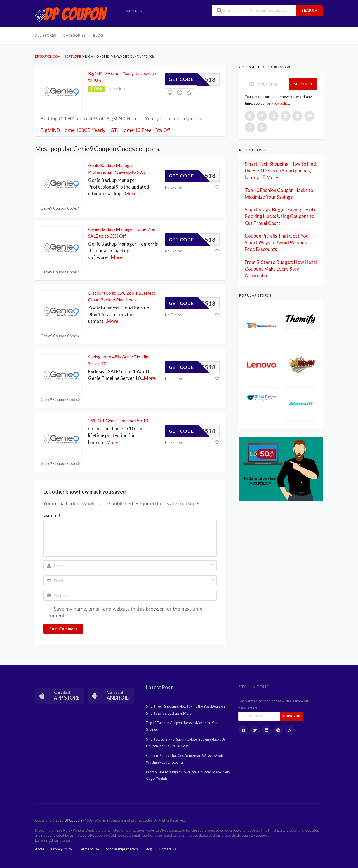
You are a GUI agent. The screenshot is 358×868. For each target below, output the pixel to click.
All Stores (46, 35)
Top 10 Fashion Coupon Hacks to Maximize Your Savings (182, 726)
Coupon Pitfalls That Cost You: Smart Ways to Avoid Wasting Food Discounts (277, 243)
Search (310, 10)
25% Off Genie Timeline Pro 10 (118, 420)
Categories (75, 35)
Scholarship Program (122, 849)
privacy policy (278, 103)
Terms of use (89, 849)
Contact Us (167, 849)
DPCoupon (73, 820)
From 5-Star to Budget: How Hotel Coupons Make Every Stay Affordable (281, 269)
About (40, 849)
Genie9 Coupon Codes (61, 208)
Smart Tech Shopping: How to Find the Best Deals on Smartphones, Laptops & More (280, 171)
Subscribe (304, 84)
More (130, 193)
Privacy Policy (62, 849)
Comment (52, 515)
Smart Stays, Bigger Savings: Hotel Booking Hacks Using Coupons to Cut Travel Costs (281, 216)
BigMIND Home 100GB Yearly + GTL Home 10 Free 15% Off (105, 130)
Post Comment (63, 629)
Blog (98, 35)
